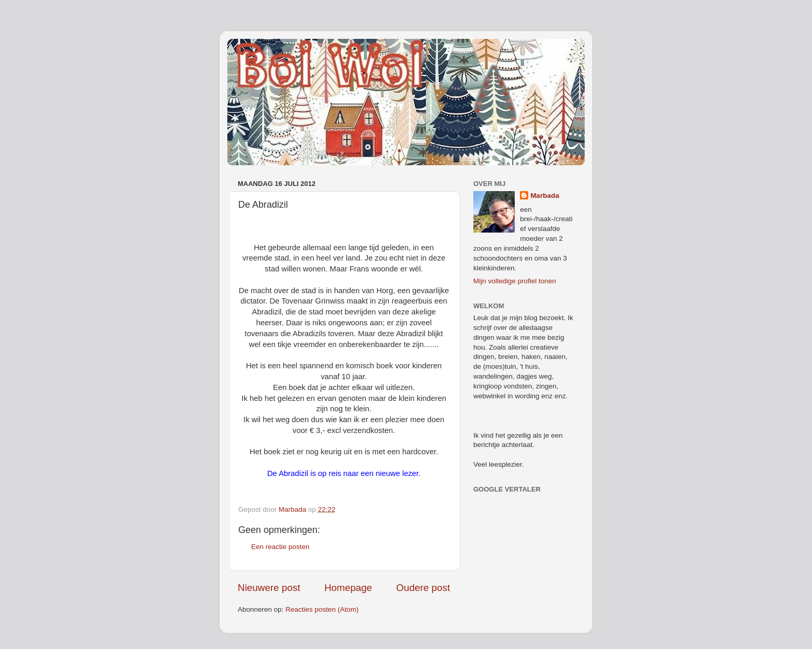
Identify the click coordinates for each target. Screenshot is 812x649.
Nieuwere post (269, 588)
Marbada (545, 196)
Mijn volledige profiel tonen (515, 281)
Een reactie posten (280, 547)
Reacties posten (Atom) (322, 609)
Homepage (348, 588)
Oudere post (423, 588)
